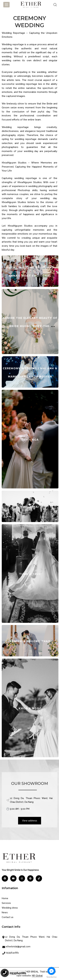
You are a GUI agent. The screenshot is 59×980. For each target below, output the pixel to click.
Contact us (8, 917)
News (5, 912)
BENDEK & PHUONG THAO (30, 641)
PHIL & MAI (30, 507)
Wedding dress (10, 908)
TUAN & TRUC (30, 574)
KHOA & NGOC (30, 708)
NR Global (37, 976)
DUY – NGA (30, 440)
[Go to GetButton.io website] (51, 977)
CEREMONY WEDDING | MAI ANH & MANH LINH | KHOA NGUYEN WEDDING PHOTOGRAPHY (30, 377)
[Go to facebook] (51, 971)
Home (5, 898)
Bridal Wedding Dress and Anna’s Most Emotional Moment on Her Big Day (30, 276)
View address (30, 821)
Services (6, 903)
